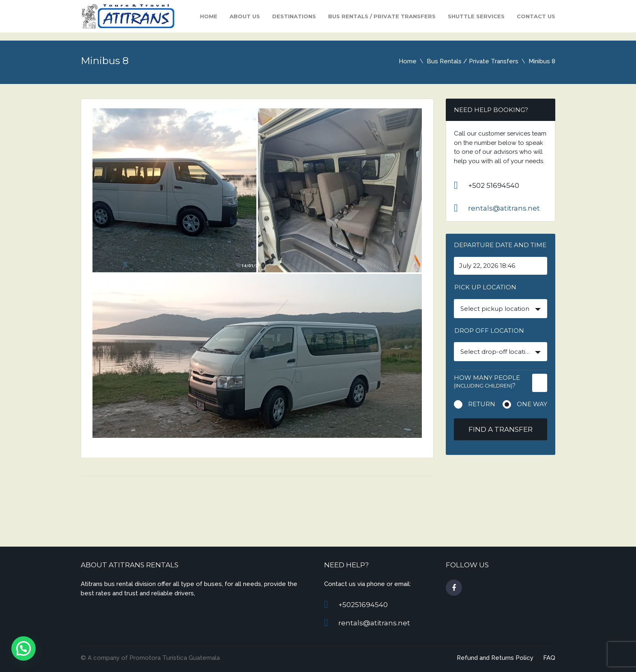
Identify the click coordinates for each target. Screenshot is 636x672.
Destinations (294, 16)
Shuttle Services (476, 16)
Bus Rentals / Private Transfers (382, 16)
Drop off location (489, 331)
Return (482, 404)
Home (209, 16)
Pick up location (485, 287)
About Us (245, 16)
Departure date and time (500, 245)
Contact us (536, 16)
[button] (24, 648)
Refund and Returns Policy (495, 658)
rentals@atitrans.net (504, 208)
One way (532, 404)
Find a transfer (501, 429)
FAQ (549, 658)
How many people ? (487, 381)
